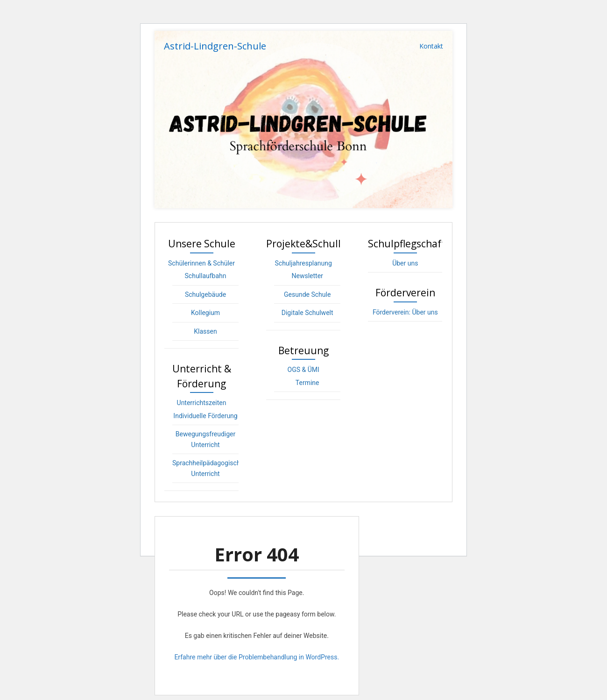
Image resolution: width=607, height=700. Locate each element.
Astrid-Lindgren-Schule (215, 46)
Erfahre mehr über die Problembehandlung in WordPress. (257, 657)
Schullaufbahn (206, 276)
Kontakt (431, 46)
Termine (307, 383)
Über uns (405, 263)
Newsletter (307, 276)
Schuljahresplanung (303, 263)
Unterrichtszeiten (202, 403)
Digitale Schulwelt (307, 313)
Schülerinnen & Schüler (201, 263)
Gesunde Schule (307, 294)
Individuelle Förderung (205, 416)
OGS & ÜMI (303, 370)
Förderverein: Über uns (405, 312)
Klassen (205, 331)
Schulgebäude (205, 294)
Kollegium (205, 313)
